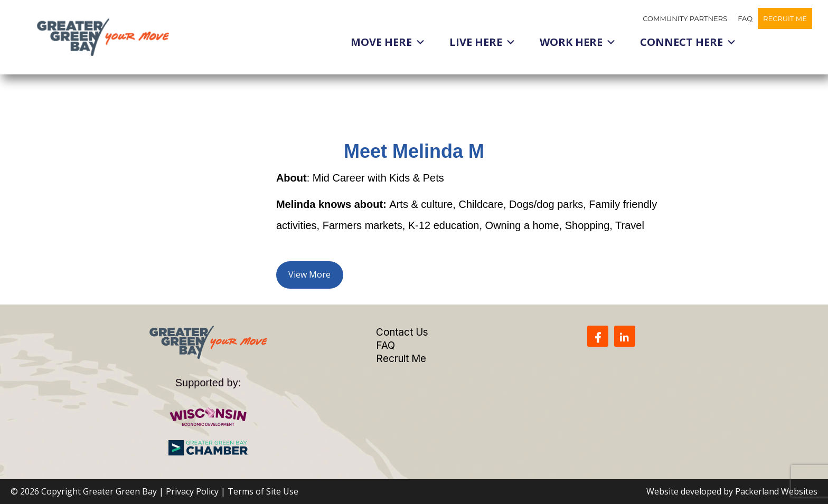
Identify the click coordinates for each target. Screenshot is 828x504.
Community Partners (685, 18)
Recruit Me (785, 18)
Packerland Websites (776, 491)
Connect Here (688, 42)
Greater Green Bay (120, 491)
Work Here (578, 42)
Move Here (388, 42)
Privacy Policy (192, 491)
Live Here (483, 42)
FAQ (745, 18)
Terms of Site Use (263, 491)
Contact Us (402, 332)
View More (309, 274)
